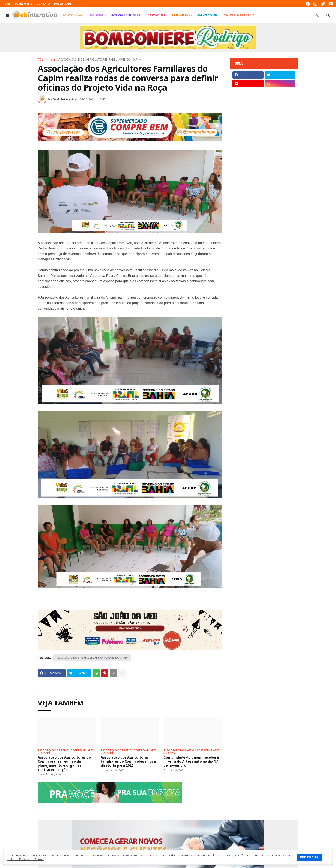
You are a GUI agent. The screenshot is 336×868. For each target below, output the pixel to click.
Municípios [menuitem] (181, 15)
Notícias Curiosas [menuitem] (126, 15)
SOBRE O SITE (24, 4)
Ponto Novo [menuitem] (73, 15)
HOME (7, 4)
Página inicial (47, 60)
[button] (7, 15)
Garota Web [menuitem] (207, 15)
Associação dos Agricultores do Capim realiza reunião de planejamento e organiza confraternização (64, 764)
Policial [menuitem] (97, 15)
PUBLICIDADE (63, 4)
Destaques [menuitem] (156, 15)
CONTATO (43, 4)
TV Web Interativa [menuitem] (239, 15)
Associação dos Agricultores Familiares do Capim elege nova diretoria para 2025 (128, 762)
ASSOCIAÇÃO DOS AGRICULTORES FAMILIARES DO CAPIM (100, 60)
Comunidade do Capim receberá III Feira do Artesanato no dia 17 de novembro (191, 762)
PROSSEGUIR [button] (309, 857)
